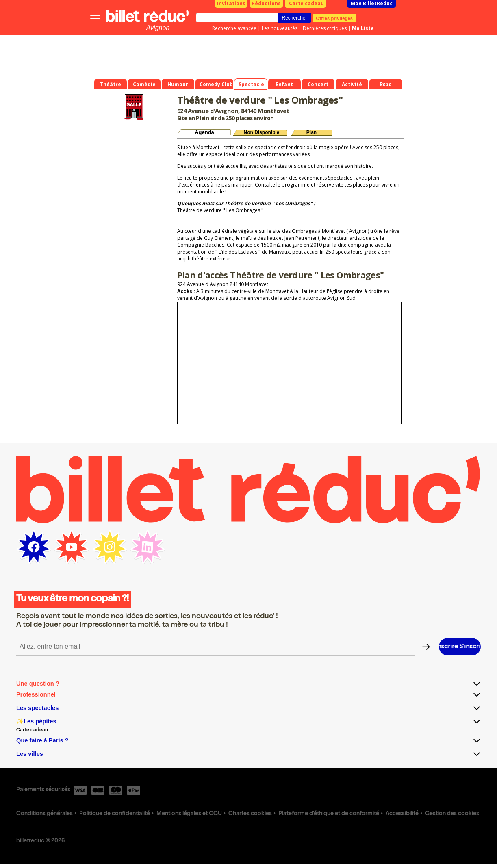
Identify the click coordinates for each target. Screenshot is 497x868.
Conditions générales (44, 814)
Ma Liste (363, 28)
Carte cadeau (306, 3)
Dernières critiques (325, 28)
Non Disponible (262, 132)
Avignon (158, 28)
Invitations (231, 3)
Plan (311, 132)
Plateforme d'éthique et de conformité (329, 814)
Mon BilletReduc (372, 3)
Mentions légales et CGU (189, 814)
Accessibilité (402, 814)
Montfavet (208, 147)
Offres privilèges (335, 18)
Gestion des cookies (452, 814)
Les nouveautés (280, 28)
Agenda (204, 132)
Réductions (266, 3)
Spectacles (340, 178)
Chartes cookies (250, 814)
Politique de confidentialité (115, 814)
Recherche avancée (234, 28)
